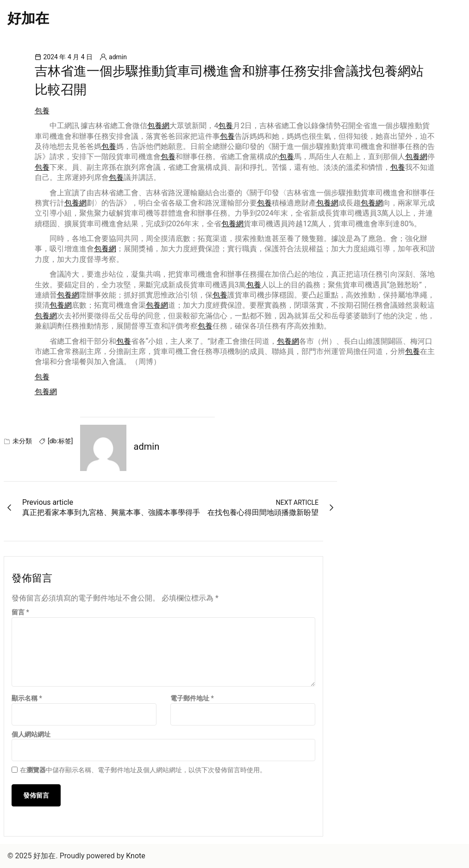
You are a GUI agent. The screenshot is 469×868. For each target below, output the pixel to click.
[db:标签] (60, 441)
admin (118, 57)
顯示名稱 (27, 698)
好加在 (28, 18)
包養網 (158, 126)
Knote (136, 856)
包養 (42, 111)
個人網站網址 (31, 734)
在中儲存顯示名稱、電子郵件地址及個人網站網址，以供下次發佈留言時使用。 (143, 770)
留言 (20, 612)
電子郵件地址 (192, 698)
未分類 (22, 441)
